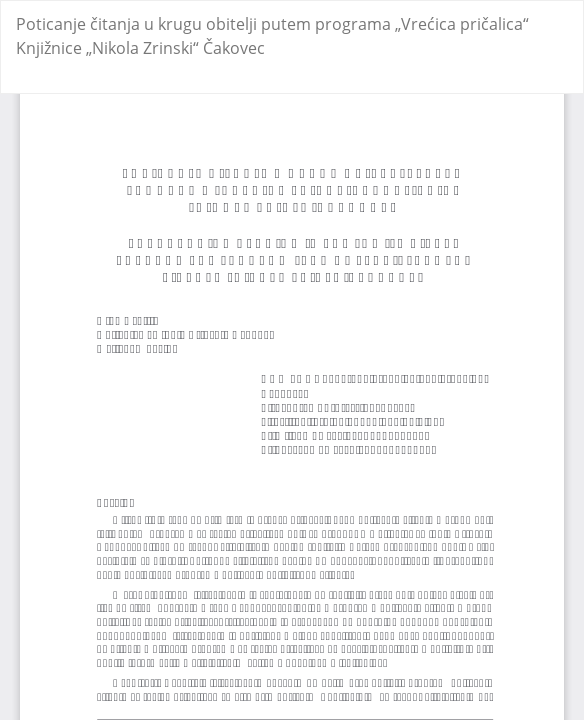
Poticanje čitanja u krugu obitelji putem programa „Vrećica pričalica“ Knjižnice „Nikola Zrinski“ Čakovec (272, 36)
